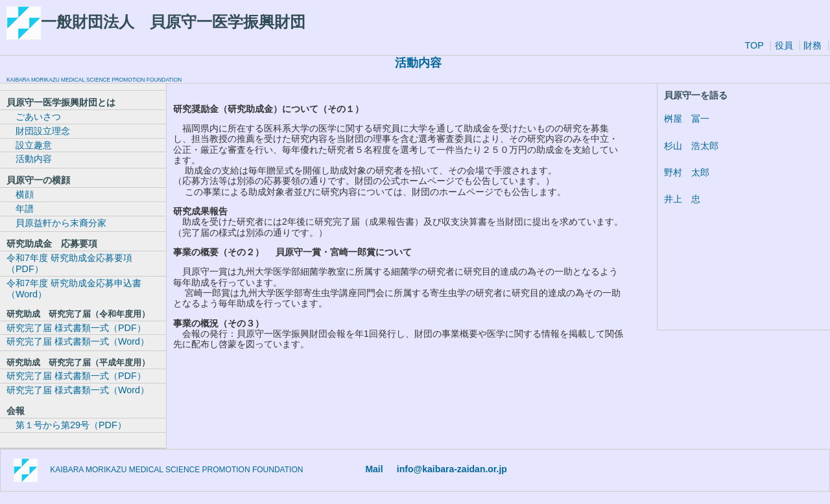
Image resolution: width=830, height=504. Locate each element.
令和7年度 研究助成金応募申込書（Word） (74, 289)
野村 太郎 (687, 172)
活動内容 (29, 159)
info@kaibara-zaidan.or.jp (452, 469)
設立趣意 (29, 145)
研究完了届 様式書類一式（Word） (78, 341)
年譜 (20, 209)
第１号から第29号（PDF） (66, 425)
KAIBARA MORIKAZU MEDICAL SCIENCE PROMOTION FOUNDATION (94, 80)
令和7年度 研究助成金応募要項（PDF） (69, 263)
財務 (811, 45)
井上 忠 (682, 199)
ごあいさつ (34, 117)
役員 (784, 45)
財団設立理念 (38, 131)
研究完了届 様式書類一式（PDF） (76, 328)
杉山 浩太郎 (691, 146)
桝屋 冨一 (687, 119)
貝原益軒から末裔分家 (56, 223)
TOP (754, 45)
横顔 (20, 194)
